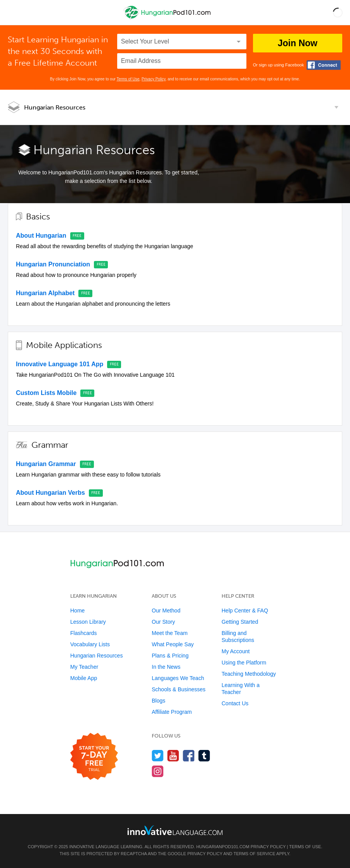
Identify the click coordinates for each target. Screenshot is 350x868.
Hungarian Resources (55, 107)
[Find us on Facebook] (189, 756)
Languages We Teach (178, 678)
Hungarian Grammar (46, 464)
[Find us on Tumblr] (204, 756)
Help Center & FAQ (245, 611)
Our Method (166, 611)
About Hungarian (41, 236)
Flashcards (83, 633)
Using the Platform (244, 663)
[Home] (168, 18)
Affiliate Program (172, 712)
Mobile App (84, 678)
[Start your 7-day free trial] (94, 757)
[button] (338, 12)
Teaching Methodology (249, 674)
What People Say (173, 644)
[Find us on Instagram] (158, 771)
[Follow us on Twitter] (158, 756)
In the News (166, 667)
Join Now (298, 43)
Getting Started (240, 622)
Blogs (159, 701)
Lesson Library (88, 622)
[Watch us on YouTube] (173, 756)
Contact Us (235, 703)
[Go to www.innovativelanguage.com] (175, 830)
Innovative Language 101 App (60, 364)
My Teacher (84, 667)
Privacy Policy (154, 79)
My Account (236, 651)
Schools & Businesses (179, 689)
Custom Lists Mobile (46, 393)
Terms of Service (255, 854)
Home (77, 611)
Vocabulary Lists (90, 644)
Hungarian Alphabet (45, 293)
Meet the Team (170, 633)
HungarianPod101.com (223, 847)
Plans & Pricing (170, 656)
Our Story (163, 622)
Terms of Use (128, 79)
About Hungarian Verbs (50, 493)
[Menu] (12, 12)
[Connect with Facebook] (324, 65)
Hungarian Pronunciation (53, 264)
